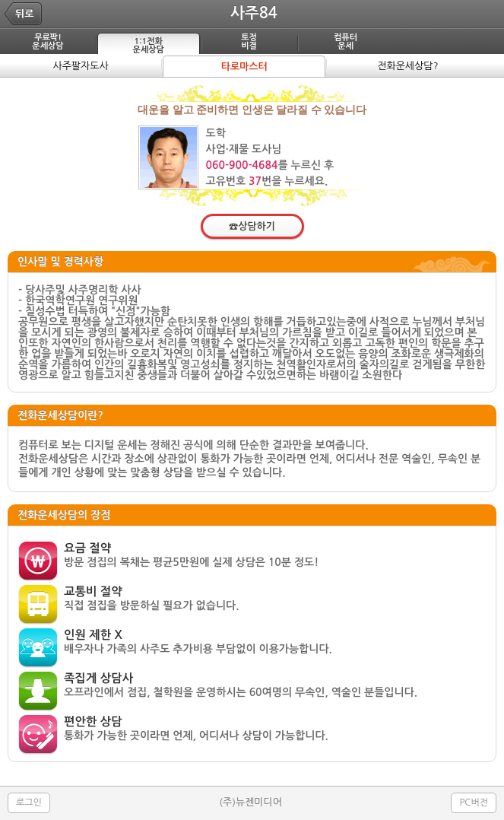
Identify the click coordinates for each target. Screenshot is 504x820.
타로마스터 (244, 67)
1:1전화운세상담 (149, 46)
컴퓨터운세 (346, 42)
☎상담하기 (252, 226)
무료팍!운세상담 (48, 42)
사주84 (254, 13)
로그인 (29, 803)
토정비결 (249, 42)
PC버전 (474, 803)
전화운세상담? (407, 66)
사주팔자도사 (80, 66)
